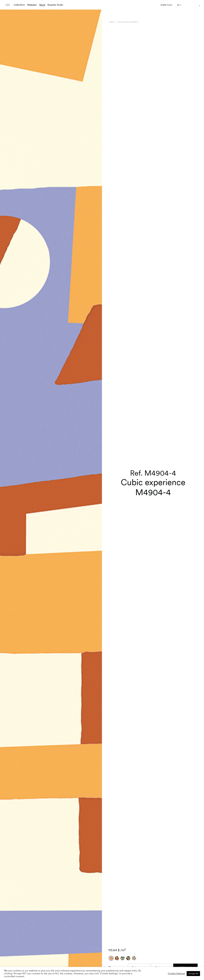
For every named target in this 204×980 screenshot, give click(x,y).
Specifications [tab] (117, 668)
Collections (19, 5)
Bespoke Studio (55, 5)
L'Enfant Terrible (155, 668)
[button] (96, 434)
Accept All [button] (193, 974)
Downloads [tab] (115, 678)
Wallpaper (32, 5)
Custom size (162, 610)
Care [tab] (112, 675)
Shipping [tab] (114, 682)
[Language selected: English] (179, 5)
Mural (42, 5)
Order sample (139, 610)
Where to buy (166, 5)
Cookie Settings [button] (176, 973)
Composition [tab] (116, 672)
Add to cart (185, 610)
